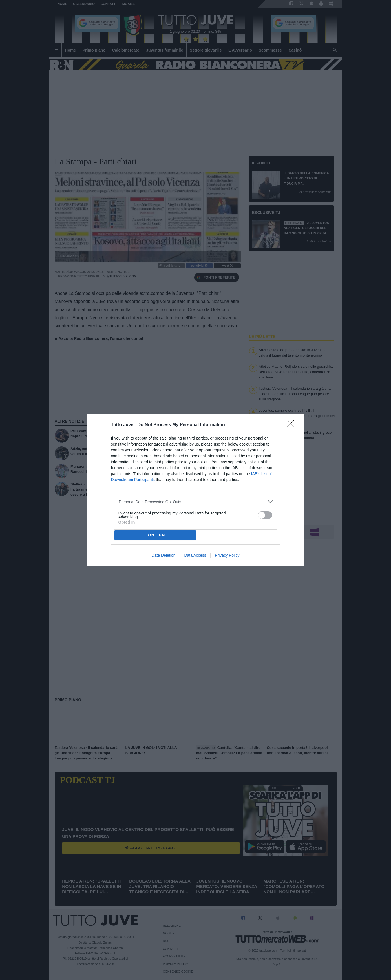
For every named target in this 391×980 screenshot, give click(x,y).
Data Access (195, 555)
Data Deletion (164, 555)
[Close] (293, 425)
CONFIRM (155, 535)
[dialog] (196, 490)
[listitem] (195, 502)
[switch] (265, 515)
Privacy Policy (227, 555)
